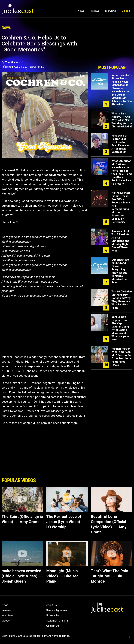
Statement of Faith (57, 621)
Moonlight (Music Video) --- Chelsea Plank (62, 576)
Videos (126, 11)
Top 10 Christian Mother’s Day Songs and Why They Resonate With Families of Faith (122, 300)
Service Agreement (57, 610)
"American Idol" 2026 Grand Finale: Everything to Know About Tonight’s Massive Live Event (121, 271)
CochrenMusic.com (34, 423)
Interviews (111, 11)
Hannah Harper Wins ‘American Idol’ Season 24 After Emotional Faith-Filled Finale (121, 357)
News (81, 11)
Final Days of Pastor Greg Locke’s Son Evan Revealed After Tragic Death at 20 (121, 144)
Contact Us (53, 626)
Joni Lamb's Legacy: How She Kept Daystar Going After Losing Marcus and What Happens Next (120, 328)
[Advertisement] (112, 49)
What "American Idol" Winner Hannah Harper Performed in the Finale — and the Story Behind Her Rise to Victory (122, 172)
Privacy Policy (54, 615)
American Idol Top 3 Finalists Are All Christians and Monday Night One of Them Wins (120, 241)
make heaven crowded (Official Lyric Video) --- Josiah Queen (22, 576)
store (74, 423)
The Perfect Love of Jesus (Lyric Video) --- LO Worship (66, 522)
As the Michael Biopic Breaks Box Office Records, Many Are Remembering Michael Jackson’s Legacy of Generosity (121, 207)
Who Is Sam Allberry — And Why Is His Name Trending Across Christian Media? (122, 120)
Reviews (94, 11)
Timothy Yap (13, 62)
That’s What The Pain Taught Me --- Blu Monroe (110, 576)
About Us (51, 605)
